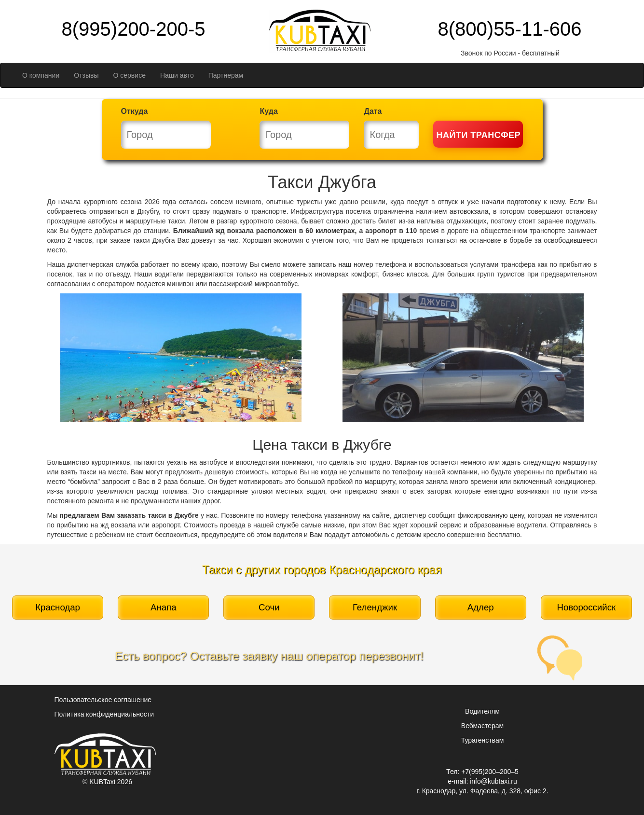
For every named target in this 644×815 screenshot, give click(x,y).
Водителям (482, 711)
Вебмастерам (482, 726)
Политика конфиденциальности (104, 714)
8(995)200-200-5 (134, 29)
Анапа (164, 607)
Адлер (481, 607)
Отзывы (86, 75)
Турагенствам (483, 740)
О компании (41, 75)
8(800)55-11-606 (510, 29)
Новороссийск (587, 607)
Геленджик (375, 607)
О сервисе (130, 75)
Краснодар (58, 607)
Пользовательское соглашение (103, 700)
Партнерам (226, 75)
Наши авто (177, 75)
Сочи (269, 607)
